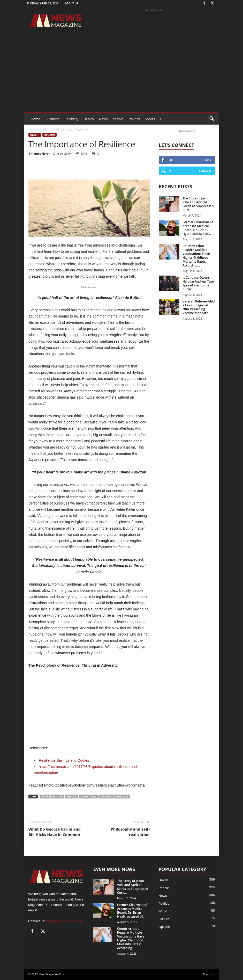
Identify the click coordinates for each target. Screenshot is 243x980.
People (118, 119)
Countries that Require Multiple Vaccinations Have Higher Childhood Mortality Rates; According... (196, 256)
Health (89, 119)
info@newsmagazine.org (64, 921)
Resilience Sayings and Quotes (64, 760)
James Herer (41, 153)
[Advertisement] (121, 73)
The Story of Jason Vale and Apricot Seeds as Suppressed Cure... (198, 204)
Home (36, 119)
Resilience (122, 797)
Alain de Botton (52, 797)
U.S (163, 119)
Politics (134, 119)
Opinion (50, 135)
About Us (71, 3)
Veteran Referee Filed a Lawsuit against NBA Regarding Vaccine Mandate (199, 307)
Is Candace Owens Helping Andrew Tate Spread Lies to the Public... (198, 283)
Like (208, 160)
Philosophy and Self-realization (130, 832)
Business (52, 119)
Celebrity (71, 119)
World (163, 911)
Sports (150, 119)
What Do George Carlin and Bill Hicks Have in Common (55, 832)
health (71, 797)
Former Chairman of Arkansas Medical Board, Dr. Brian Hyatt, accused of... (198, 228)
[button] (211, 119)
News (103, 119)
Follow (205, 171)
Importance (88, 797)
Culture (164, 919)
